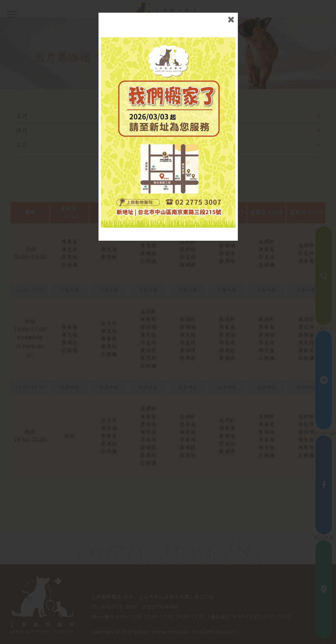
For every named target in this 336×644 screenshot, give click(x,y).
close (231, 20)
